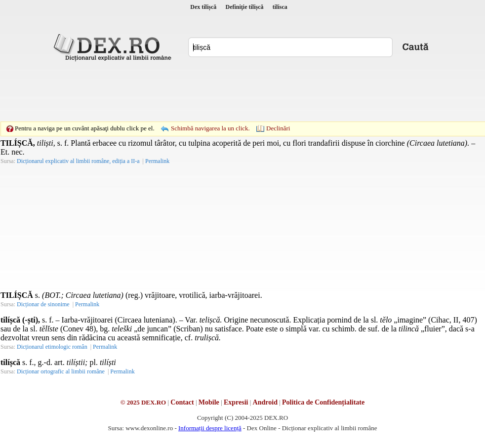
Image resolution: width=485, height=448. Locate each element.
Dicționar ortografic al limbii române (61, 371)
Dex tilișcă (203, 7)
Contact (182, 402)
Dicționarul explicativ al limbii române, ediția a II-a (78, 161)
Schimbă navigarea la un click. (210, 128)
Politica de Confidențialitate (323, 402)
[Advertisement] (174, 81)
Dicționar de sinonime (43, 304)
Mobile (209, 402)
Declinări (278, 128)
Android (265, 402)
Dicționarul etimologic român (52, 347)
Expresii (236, 402)
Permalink (157, 161)
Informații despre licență (210, 428)
